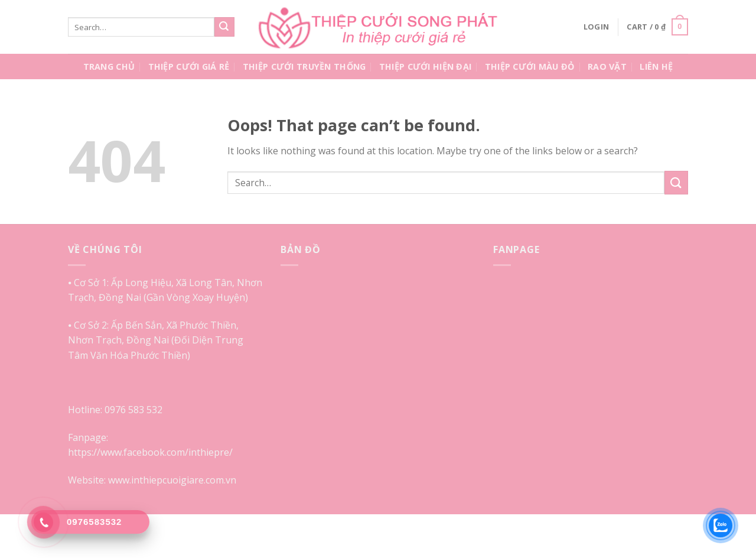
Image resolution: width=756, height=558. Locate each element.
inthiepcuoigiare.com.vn (184, 480)
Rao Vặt (607, 66)
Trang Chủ (109, 66)
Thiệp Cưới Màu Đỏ (530, 66)
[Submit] (224, 27)
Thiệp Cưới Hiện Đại (425, 66)
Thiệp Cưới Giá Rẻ (189, 66)
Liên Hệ (656, 66)
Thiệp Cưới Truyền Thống (304, 66)
